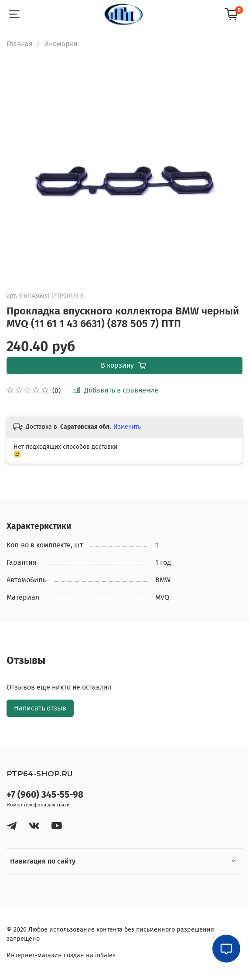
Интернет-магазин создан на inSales (61, 955)
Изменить (127, 427)
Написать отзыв (40, 708)
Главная (20, 44)
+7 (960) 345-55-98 (45, 795)
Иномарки (61, 44)
